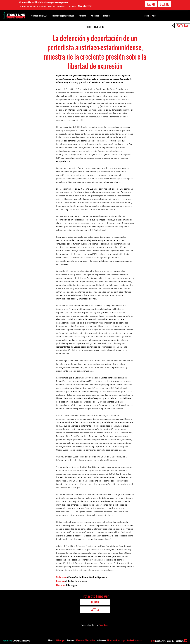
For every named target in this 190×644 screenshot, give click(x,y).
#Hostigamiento (100, 577)
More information (85, 6)
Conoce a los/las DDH (39, 16)
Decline (164, 4)
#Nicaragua (71, 585)
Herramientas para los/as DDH (63, 16)
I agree (151, 4)
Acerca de (83, 16)
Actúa (154, 16)
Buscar (107, 15)
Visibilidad (95, 16)
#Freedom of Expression (85, 640)
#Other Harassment (135, 640)
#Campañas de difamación (80, 577)
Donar (147, 16)
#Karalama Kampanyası (117, 640)
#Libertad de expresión (76, 581)
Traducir (185, 25)
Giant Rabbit (104, 625)
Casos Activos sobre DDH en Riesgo (167, 641)
